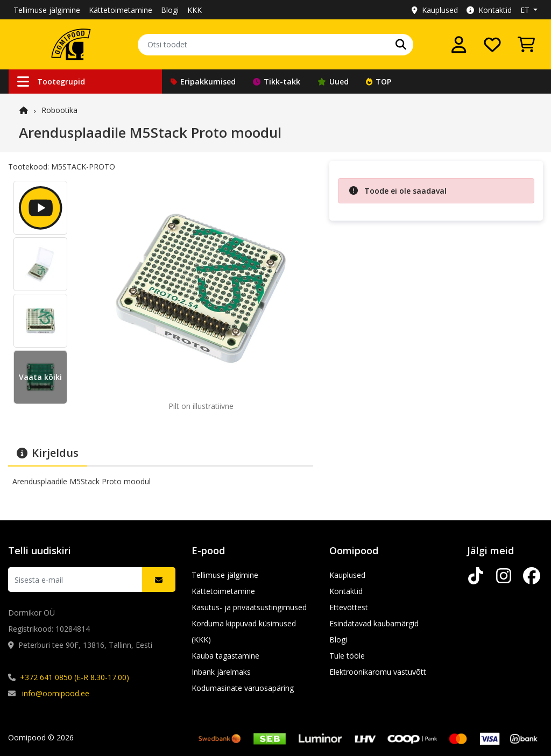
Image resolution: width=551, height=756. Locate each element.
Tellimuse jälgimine (47, 10)
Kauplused (435, 10)
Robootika (59, 110)
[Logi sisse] (459, 45)
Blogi (170, 10)
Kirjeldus (48, 453)
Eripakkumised (203, 82)
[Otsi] (401, 45)
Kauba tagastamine (225, 656)
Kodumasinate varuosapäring (243, 688)
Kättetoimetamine (121, 10)
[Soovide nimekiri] (492, 45)
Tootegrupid (51, 82)
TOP (379, 82)
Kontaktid (489, 10)
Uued (333, 82)
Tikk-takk (277, 82)
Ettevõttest (349, 607)
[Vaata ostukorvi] (526, 45)
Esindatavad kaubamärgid (374, 623)
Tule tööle (347, 656)
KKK (195, 10)
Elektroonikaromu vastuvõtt (378, 672)
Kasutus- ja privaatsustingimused (249, 607)
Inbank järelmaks (221, 672)
